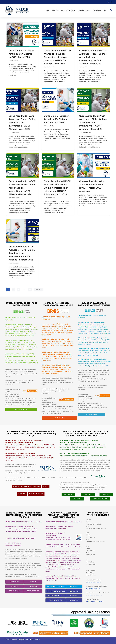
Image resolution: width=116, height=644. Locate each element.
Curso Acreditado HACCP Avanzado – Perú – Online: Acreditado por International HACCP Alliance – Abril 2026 (93, 57)
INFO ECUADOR (17, 487)
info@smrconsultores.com (93, 582)
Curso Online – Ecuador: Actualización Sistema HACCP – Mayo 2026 (21, 54)
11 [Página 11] (30, 289)
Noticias (110, 2)
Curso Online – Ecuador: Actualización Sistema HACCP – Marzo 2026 (92, 184)
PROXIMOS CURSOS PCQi (36, 494)
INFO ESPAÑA (22, 494)
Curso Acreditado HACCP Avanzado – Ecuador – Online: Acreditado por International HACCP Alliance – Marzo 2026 (57, 188)
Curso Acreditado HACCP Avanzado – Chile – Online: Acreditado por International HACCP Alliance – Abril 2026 (22, 122)
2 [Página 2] (13, 289)
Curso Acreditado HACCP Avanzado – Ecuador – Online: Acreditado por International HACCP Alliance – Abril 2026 (57, 57)
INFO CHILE (37, 487)
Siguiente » (38, 289)
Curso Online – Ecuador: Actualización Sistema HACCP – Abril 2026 (57, 119)
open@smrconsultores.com (93, 589)
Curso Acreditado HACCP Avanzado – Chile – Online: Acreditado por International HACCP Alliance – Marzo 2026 (93, 122)
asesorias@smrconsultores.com (95, 601)
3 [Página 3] (19, 289)
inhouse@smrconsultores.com (94, 595)
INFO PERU (28, 487)
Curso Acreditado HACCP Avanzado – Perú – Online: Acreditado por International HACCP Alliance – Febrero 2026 (22, 253)
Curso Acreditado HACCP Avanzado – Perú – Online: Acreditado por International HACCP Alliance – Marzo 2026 (22, 188)
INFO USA (46, 487)
